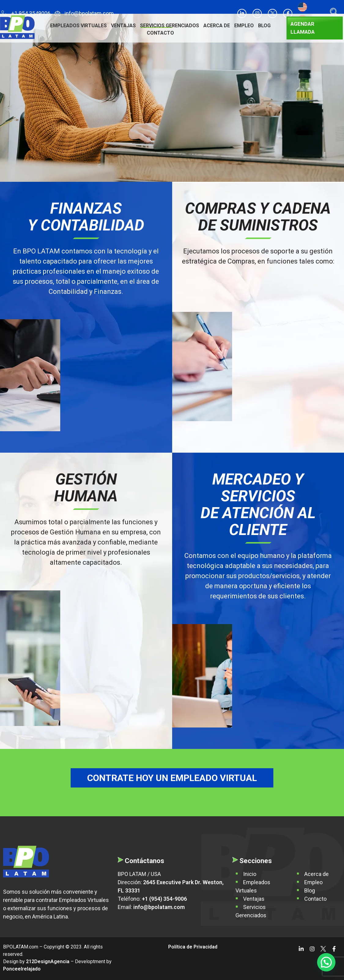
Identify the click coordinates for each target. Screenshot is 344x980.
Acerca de (217, 26)
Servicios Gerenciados (170, 26)
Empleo (244, 26)
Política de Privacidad (193, 947)
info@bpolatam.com (84, 14)
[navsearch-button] (333, 13)
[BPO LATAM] (17, 27)
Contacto (160, 33)
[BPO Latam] (26, 862)
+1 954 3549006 (26, 14)
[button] (326, 962)
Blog (264, 26)
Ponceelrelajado (22, 969)
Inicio (250, 874)
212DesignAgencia (48, 961)
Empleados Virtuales (78, 26)
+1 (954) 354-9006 (164, 899)
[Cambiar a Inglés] (302, 7)
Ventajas (123, 26)
